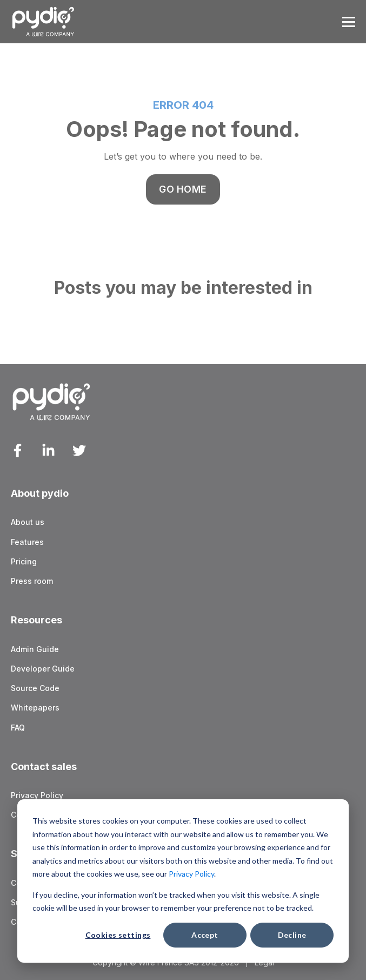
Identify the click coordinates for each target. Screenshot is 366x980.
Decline (292, 935)
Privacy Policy (191, 874)
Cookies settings (118, 935)
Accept (205, 935)
